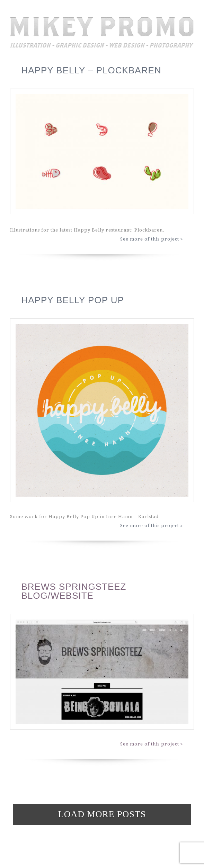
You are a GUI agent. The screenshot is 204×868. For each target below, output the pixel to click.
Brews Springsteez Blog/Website (74, 591)
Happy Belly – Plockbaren (91, 70)
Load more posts (102, 814)
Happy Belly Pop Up (72, 300)
